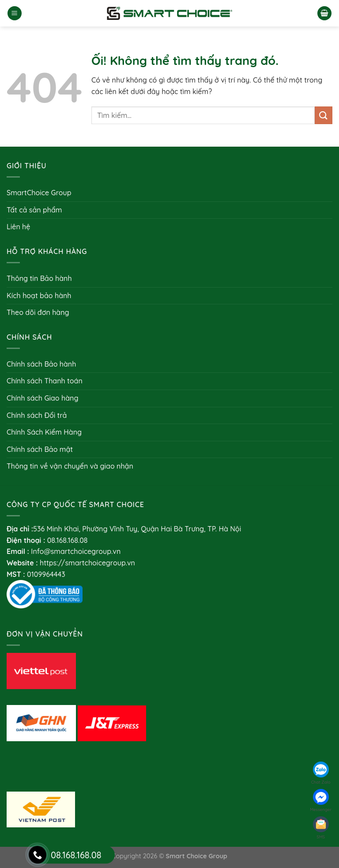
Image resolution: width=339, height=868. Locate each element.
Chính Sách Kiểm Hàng (44, 432)
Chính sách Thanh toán (45, 381)
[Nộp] (324, 115)
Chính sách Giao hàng (42, 398)
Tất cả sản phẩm (34, 210)
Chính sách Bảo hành (41, 364)
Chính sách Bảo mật (40, 449)
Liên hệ (18, 227)
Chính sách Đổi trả (37, 415)
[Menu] (15, 13)
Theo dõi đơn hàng (38, 312)
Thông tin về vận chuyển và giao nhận (70, 466)
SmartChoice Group (39, 193)
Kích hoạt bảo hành (39, 296)
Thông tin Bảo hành (39, 278)
